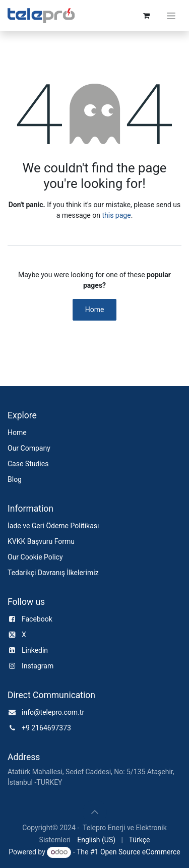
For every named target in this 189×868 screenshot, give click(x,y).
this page (116, 215)
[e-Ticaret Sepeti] (146, 16)
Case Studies (28, 464)
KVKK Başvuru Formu (41, 541)
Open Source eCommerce (140, 852)
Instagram (38, 666)
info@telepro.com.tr (53, 712)
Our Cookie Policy (35, 557)
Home (95, 309)
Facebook (37, 619)
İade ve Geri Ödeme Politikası (53, 526)
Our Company (29, 448)
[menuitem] (96, 840)
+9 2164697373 (46, 728)
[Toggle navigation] (171, 16)
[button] (95, 812)
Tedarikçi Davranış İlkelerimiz (53, 573)
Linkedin (35, 650)
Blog (15, 479)
